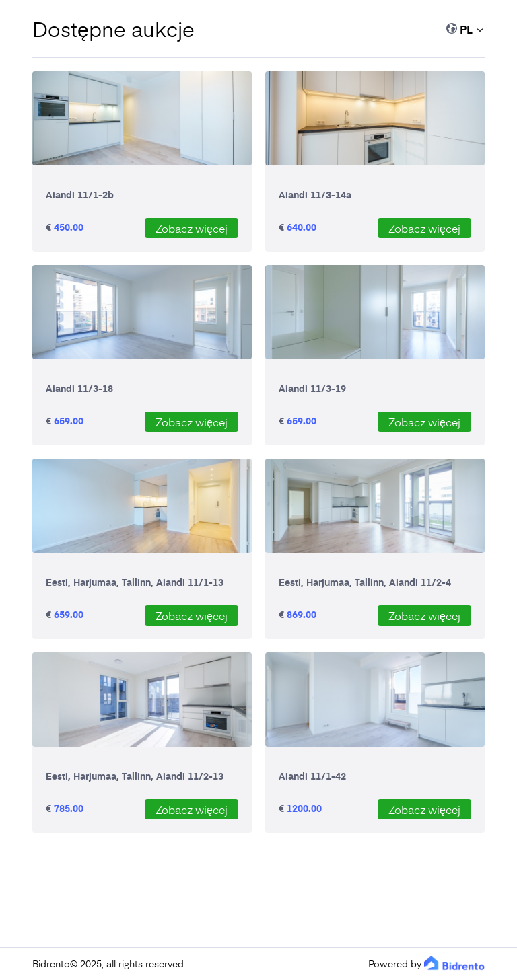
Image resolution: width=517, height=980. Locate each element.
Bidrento (51, 964)
